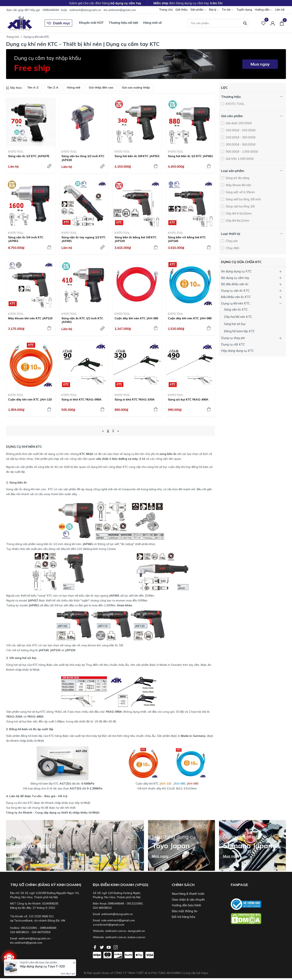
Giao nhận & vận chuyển (188, 900)
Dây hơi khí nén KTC (238, 317)
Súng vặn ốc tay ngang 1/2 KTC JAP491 (84, 239)
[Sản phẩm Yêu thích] (264, 23)
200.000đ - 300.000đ (240, 137)
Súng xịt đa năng (237, 178)
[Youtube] (109, 947)
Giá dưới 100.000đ (238, 123)
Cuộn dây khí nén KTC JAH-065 (136, 318)
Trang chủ (166, 10)
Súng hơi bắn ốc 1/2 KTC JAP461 (190, 156)
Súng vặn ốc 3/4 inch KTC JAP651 (26, 239)
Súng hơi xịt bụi (235, 324)
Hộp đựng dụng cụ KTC (237, 351)
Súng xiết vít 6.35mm (240, 192)
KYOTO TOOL (16, 152)
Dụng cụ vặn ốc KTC (235, 291)
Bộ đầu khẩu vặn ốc (235, 284)
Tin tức (228, 10)
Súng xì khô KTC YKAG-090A (82, 399)
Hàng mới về (152, 23)
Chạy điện (232, 248)
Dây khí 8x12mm (237, 221)
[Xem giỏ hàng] (282, 23)
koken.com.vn (136, 937)
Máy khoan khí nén (238, 185)
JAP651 (34, 605)
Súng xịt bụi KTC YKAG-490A (188, 399)
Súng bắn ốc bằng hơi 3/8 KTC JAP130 (136, 239)
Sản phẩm (198, 10)
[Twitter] (102, 947)
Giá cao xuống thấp (136, 87)
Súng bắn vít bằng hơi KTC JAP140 (187, 239)
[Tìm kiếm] (245, 23)
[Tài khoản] (273, 23)
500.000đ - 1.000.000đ (241, 152)
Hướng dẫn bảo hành (186, 905)
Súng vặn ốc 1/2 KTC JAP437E (29, 156)
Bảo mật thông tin (185, 911)
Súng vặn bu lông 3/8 (240, 206)
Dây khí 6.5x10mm (238, 213)
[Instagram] (116, 947)
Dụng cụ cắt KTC (233, 344)
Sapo (205, 973)
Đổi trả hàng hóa (183, 917)
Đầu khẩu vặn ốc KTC (236, 297)
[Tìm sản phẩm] (218, 23)
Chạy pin (231, 241)
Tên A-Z (33, 87)
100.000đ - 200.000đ (240, 130)
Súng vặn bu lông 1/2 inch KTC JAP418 (83, 158)
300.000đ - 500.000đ (240, 144)
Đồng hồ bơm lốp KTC (239, 331)
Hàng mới (74, 87)
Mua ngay (260, 64)
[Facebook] (95, 947)
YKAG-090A (114, 712)
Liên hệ (280, 10)
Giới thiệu (181, 10)
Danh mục (58, 23)
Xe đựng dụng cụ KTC (236, 271)
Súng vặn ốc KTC (236, 309)
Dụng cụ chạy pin (233, 338)
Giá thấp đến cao (101, 87)
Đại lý (214, 10)
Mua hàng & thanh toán (188, 894)
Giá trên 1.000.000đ (239, 159)
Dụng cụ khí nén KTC (236, 303)
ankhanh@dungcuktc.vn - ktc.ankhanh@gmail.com (103, 10)
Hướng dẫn (264, 10)
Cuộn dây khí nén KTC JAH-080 (190, 318)
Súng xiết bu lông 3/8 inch (243, 199)
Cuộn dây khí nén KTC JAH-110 (30, 399)
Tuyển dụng (244, 10)
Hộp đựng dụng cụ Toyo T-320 (42, 966)
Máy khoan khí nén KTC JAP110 (30, 318)
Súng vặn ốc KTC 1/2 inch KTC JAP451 (82, 320)
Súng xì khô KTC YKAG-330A (135, 399)
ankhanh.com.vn (116, 931)
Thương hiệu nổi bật (123, 23)
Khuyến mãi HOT (91, 23)
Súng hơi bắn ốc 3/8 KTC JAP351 (137, 156)
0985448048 (51, 10)
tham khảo (125, 605)
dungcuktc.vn (136, 931)
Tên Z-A (53, 87)
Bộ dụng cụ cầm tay (235, 278)
